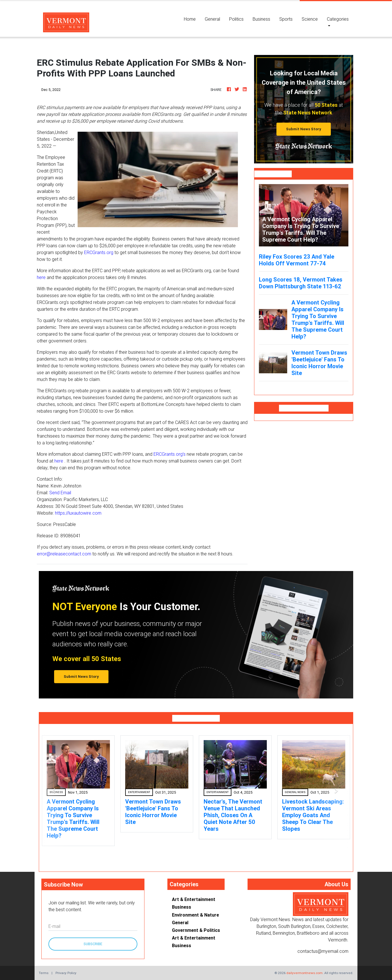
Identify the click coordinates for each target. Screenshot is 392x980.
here (41, 277)
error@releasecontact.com (64, 554)
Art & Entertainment (194, 899)
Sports (286, 19)
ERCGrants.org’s (170, 454)
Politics (236, 19)
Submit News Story (304, 129)
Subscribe (93, 944)
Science (310, 19)
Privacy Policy (66, 973)
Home (192, 19)
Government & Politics (196, 930)
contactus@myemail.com (323, 951)
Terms (44, 973)
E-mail (54, 926)
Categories (338, 19)
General (212, 19)
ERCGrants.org (99, 252)
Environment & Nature (195, 915)
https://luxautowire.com (78, 513)
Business (261, 19)
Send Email (60, 493)
